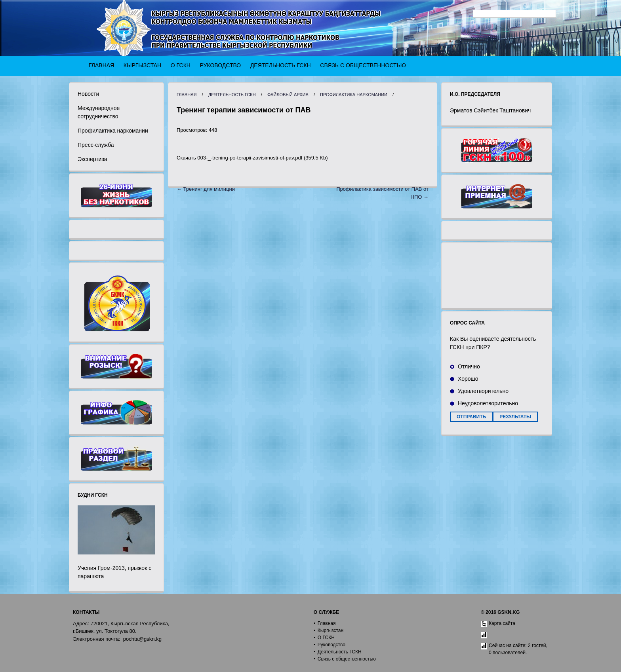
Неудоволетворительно (488, 403)
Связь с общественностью (363, 65)
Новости (88, 94)
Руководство (221, 65)
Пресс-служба (96, 145)
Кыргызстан (142, 65)
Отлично (469, 366)
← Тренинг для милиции (206, 189)
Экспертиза (92, 159)
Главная (101, 65)
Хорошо (468, 379)
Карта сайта (502, 623)
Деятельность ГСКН (281, 65)
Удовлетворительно (483, 391)
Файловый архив (288, 95)
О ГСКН (181, 65)
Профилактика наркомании (113, 131)
